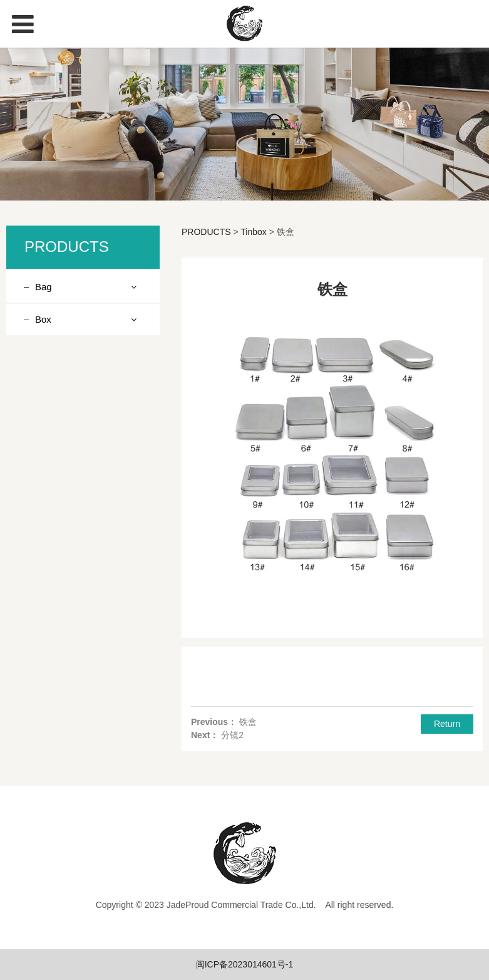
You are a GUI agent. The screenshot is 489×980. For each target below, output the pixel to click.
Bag (44, 287)
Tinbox (254, 232)
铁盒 (248, 722)
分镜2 (232, 735)
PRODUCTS (206, 232)
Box (43, 319)
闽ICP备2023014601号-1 (245, 964)
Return (447, 724)
